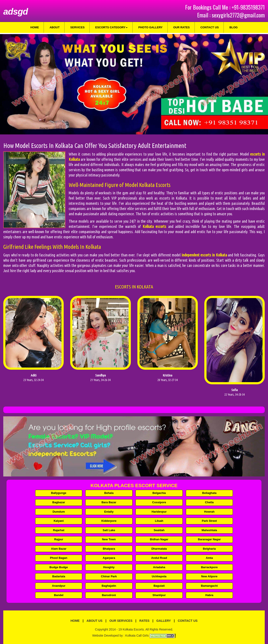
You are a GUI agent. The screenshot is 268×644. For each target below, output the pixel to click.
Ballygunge (59, 493)
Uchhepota (159, 576)
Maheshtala (209, 530)
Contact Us (210, 27)
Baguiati (159, 586)
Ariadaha (159, 567)
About (55, 27)
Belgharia (209, 549)
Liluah (159, 521)
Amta (209, 558)
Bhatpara (109, 549)
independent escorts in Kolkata (204, 255)
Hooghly (109, 567)
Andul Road (159, 558)
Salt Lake (109, 530)
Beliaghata (209, 493)
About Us (95, 621)
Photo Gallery (150, 27)
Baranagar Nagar (209, 539)
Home (35, 27)
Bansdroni (109, 595)
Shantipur (159, 595)
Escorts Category (112, 27)
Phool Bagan (59, 558)
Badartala (59, 576)
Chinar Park (109, 576)
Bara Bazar (109, 502)
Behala (109, 493)
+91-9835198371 (248, 7)
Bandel (59, 595)
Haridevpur (159, 512)
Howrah (209, 512)
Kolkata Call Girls (137, 636)
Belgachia (159, 493)
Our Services (121, 621)
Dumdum (59, 512)
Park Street (209, 521)
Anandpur (59, 586)
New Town (109, 539)
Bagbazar (59, 502)
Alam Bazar (59, 549)
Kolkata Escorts (133, 629)
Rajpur (59, 539)
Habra (209, 595)
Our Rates (181, 27)
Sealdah (159, 530)
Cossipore (159, 502)
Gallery (164, 621)
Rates (144, 621)
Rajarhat (59, 530)
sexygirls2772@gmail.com (238, 15)
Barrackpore (209, 567)
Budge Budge (59, 567)
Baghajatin (109, 586)
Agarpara (109, 558)
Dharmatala (159, 549)
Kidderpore (109, 521)
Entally (109, 512)
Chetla (209, 502)
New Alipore (209, 576)
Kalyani (59, 521)
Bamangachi (209, 586)
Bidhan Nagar (159, 539)
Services (77, 27)
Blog (234, 27)
